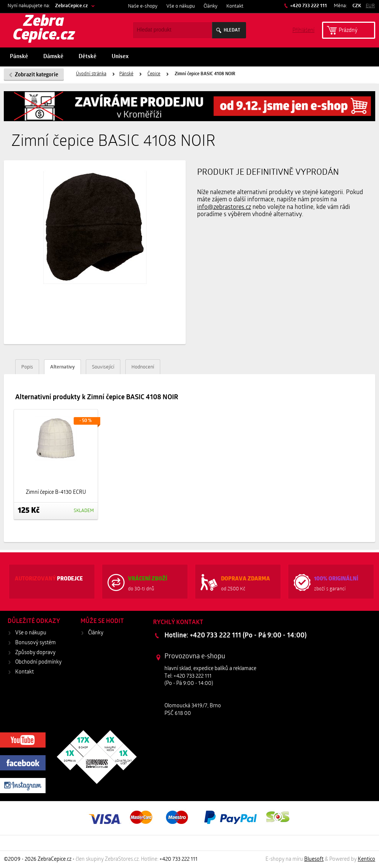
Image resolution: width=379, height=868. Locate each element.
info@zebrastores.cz (224, 207)
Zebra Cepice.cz (44, 29)
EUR (370, 6)
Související (103, 367)
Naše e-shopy (143, 6)
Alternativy (62, 367)
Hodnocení (143, 367)
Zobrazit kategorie (36, 75)
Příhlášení (303, 30)
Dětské (88, 57)
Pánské (19, 57)
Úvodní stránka (91, 74)
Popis (27, 367)
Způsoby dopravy (35, 653)
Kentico (366, 859)
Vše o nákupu (181, 6)
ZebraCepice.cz (71, 6)
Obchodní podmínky (38, 662)
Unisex (120, 57)
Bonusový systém (36, 643)
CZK (357, 6)
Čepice (154, 74)
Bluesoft (314, 859)
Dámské (53, 57)
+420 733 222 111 (308, 6)
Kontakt (235, 6)
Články (211, 6)
